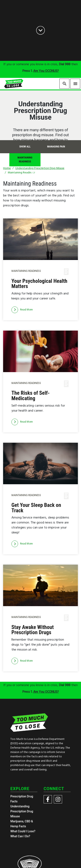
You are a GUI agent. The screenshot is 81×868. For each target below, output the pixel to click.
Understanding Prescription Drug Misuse (22, 811)
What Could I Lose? (23, 831)
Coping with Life (56, 160)
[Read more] (22, 310)
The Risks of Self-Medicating (31, 396)
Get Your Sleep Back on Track (36, 508)
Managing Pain (56, 147)
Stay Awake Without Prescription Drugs (33, 630)
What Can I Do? (20, 836)
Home (7, 168)
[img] (40, 239)
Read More (22, 310)
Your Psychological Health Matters (39, 284)
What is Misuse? (40, 173)
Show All (25, 147)
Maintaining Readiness (25, 159)
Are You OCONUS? (46, 71)
